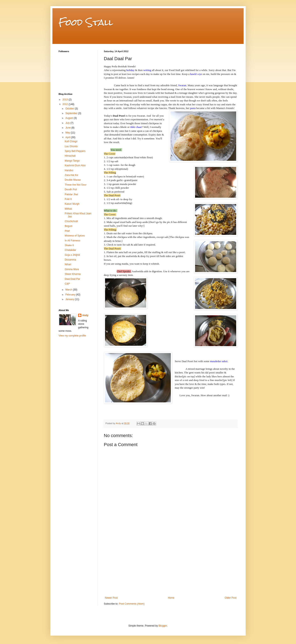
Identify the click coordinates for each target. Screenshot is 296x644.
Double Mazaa (73, 180)
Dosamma (70, 260)
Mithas (68, 209)
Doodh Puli (71, 189)
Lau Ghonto (71, 146)
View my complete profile (72, 336)
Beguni (69, 226)
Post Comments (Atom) (132, 604)
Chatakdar (70, 250)
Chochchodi (71, 221)
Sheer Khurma (73, 274)
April (68, 137)
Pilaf (67, 231)
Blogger (163, 626)
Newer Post (111, 598)
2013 (66, 100)
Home (171, 598)
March (69, 290)
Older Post (231, 598)
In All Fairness (72, 241)
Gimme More (72, 269)
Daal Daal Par (72, 279)
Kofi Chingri (71, 141)
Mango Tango (72, 161)
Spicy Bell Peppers (75, 151)
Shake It (69, 245)
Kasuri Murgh (72, 204)
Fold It (68, 199)
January (70, 299)
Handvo (69, 170)
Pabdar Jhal (71, 194)
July (68, 123)
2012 (66, 104)
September (72, 113)
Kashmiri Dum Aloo (75, 165)
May (68, 133)
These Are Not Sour (76, 185)
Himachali (70, 156)
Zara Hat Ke (71, 175)
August (70, 118)
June (68, 128)
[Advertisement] (171, 566)
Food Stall (86, 22)
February (71, 295)
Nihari (68, 264)
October (70, 109)
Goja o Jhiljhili (72, 255)
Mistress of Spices (75, 236)
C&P (67, 284)
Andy (85, 315)
